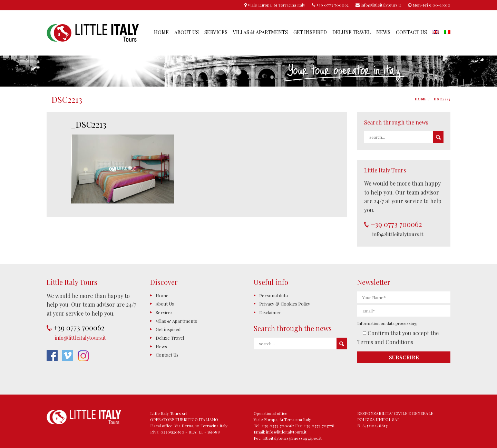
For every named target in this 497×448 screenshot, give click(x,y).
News (383, 32)
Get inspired (310, 32)
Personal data (274, 295)
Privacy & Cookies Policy (285, 304)
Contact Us (411, 32)
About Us (187, 32)
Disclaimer (270, 312)
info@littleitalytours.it (398, 234)
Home (161, 32)
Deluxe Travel (352, 32)
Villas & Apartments (260, 32)
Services (216, 32)
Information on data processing (387, 323)
